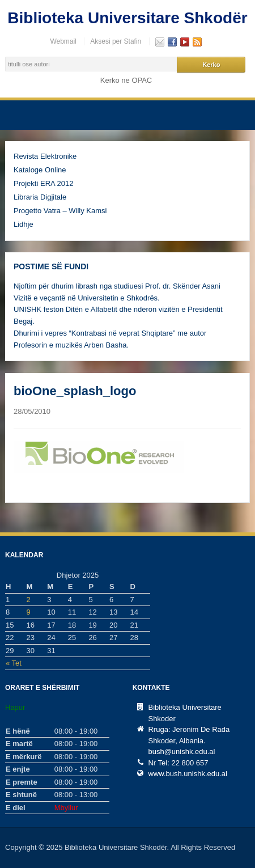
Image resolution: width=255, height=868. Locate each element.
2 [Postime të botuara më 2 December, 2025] (29, 600)
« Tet (14, 663)
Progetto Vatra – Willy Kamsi (60, 211)
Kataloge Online (40, 170)
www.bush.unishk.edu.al (187, 774)
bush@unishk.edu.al (181, 751)
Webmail (63, 41)
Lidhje (24, 224)
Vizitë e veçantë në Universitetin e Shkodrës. (87, 298)
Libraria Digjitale (40, 197)
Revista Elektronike (45, 156)
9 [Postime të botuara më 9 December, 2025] (29, 612)
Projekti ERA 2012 (44, 183)
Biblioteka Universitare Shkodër (127, 18)
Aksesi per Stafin (116, 41)
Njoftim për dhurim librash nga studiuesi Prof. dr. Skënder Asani (117, 286)
